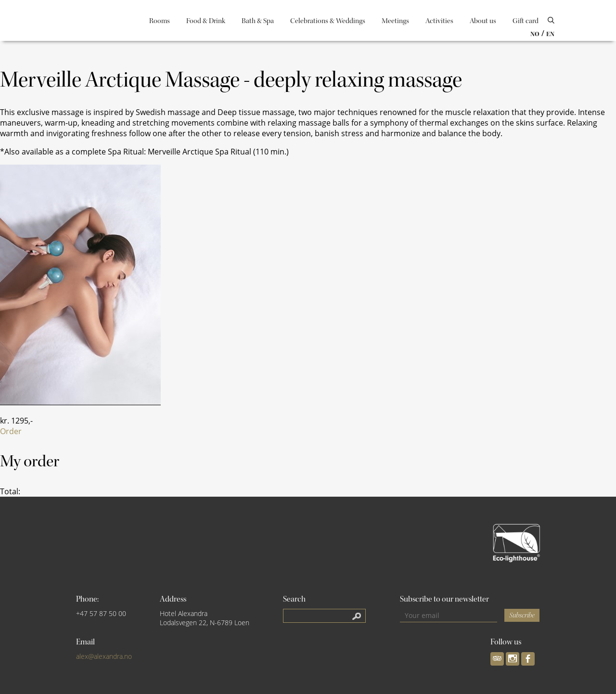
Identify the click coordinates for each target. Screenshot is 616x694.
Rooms (160, 21)
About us (483, 21)
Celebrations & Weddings (328, 21)
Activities (439, 21)
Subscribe (522, 615)
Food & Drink (206, 21)
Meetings (395, 21)
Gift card (526, 21)
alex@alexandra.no (104, 656)
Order (11, 431)
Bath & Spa (258, 21)
